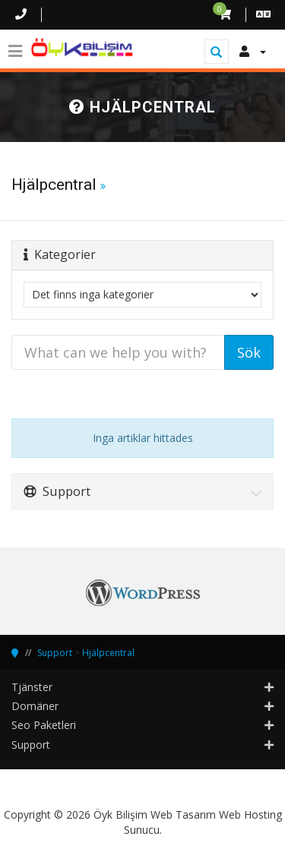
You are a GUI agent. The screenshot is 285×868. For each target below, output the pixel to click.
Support (55, 653)
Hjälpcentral (108, 653)
